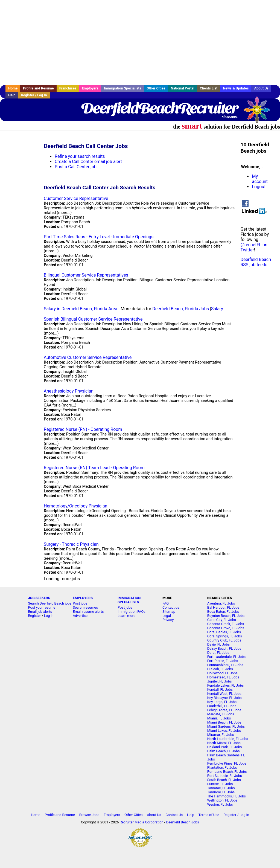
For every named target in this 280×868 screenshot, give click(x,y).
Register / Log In (34, 95)
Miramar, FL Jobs (221, 735)
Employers (90, 88)
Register (34, 616)
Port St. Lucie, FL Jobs (225, 776)
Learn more (126, 616)
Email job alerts (40, 612)
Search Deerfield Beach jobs (50, 603)
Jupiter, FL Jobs (220, 681)
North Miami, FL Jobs (224, 743)
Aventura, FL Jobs (221, 603)
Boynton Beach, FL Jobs (226, 616)
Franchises (68, 88)
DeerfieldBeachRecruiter (159, 108)
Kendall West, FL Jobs (224, 694)
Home (13, 88)
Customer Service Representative (76, 198)
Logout (259, 187)
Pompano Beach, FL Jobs (227, 772)
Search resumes (85, 607)
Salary (217, 309)
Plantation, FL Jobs (222, 767)
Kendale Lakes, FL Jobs (226, 685)
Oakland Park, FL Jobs (225, 747)
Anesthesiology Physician (69, 391)
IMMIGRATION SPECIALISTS (129, 600)
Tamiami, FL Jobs (221, 792)
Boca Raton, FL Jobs (223, 612)
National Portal (182, 88)
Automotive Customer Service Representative (88, 357)
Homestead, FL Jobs (223, 677)
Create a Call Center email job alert (88, 162)
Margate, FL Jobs (221, 714)
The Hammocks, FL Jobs (227, 796)
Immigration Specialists (122, 88)
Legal (167, 616)
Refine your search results (80, 156)
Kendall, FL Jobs (220, 690)
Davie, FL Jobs (218, 644)
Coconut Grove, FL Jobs (226, 628)
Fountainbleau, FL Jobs (225, 665)
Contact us (171, 607)
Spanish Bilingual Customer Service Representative (93, 319)
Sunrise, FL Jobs (220, 784)
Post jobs (80, 603)
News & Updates (236, 88)
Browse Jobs (89, 815)
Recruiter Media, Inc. (259, 112)
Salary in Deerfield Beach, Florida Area (81, 309)
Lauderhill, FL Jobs (222, 706)
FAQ (166, 603)
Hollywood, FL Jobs (222, 673)
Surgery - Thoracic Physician (71, 544)
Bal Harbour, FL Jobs (223, 607)
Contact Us (174, 815)
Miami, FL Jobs (219, 718)
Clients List (209, 88)
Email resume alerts (88, 612)
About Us (261, 88)
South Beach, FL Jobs (224, 780)
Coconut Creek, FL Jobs (226, 624)
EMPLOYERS (83, 598)
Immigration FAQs (132, 612)
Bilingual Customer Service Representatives (86, 275)
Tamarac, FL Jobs (221, 788)
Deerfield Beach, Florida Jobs (181, 309)
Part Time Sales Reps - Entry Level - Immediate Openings (99, 237)
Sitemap (169, 612)
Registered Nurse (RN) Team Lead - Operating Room (94, 468)
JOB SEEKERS (39, 598)
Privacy (168, 620)
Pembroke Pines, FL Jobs (227, 763)
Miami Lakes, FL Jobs (224, 731)
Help (12, 95)
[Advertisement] (140, 42)
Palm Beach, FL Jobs (224, 751)
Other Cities (156, 88)
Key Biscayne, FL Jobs (224, 698)
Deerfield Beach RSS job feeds (256, 262)
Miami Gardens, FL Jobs (226, 726)
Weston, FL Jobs (220, 804)
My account (260, 179)
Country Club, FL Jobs (224, 640)
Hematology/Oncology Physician (75, 506)
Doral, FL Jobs (218, 653)
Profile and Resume (38, 88)
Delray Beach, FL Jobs (224, 648)
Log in (49, 616)
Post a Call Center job (76, 167)
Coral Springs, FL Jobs (225, 636)
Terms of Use (209, 815)
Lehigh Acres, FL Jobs (224, 710)
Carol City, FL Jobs (222, 620)
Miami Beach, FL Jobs (224, 722)
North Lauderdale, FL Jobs (228, 739)
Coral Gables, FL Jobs (224, 632)
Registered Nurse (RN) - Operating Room (83, 429)
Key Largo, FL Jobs (222, 702)
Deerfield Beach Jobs (183, 822)
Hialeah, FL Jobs (220, 669)
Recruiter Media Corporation (142, 822)
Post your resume (42, 607)
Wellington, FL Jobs (222, 800)
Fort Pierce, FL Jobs (223, 661)
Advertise (80, 616)
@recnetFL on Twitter (254, 247)
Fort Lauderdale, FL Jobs (226, 657)
